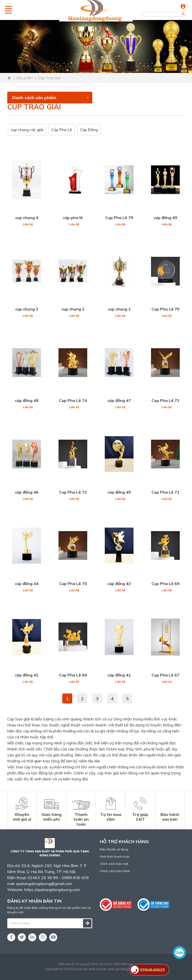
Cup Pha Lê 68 (73, 675)
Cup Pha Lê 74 (73, 400)
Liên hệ (28, 224)
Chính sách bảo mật (114, 864)
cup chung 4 (27, 218)
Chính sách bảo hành (115, 871)
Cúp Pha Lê (62, 130)
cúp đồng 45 (119, 492)
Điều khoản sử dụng (114, 849)
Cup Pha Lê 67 (165, 675)
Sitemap (127, 964)
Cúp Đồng (89, 130)
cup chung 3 (27, 309)
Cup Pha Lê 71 (165, 492)
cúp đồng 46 (27, 492)
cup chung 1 (119, 309)
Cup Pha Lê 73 (165, 400)
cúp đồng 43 (119, 584)
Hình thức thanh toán (115, 856)
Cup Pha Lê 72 (73, 492)
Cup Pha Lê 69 (165, 584)
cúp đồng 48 (27, 400)
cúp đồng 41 (119, 675)
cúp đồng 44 (27, 584)
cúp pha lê (73, 218)
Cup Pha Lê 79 (119, 218)
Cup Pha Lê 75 (165, 309)
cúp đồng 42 (27, 675)
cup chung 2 (73, 309)
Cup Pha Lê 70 (73, 584)
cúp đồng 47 (119, 400)
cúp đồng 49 (165, 218)
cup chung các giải (27, 130)
